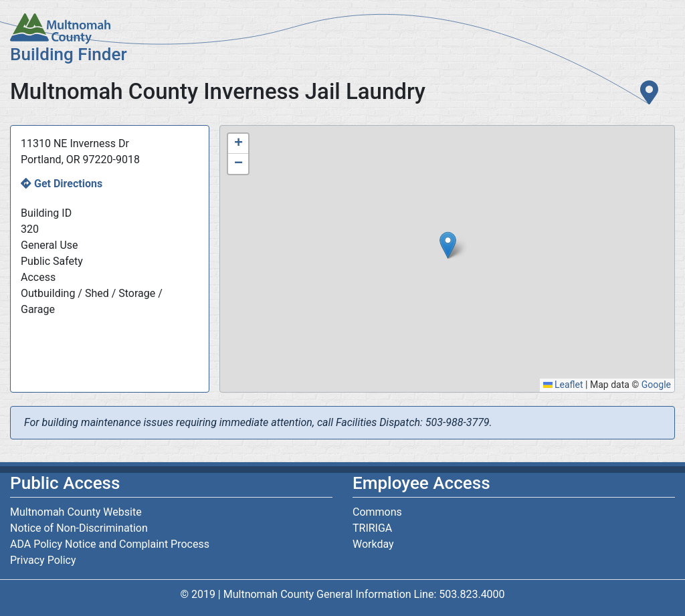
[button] (448, 245)
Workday (373, 544)
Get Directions (68, 184)
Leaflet (563, 385)
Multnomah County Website (76, 512)
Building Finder (69, 54)
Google (656, 385)
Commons (377, 512)
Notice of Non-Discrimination (79, 528)
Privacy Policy (43, 560)
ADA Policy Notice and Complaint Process (110, 544)
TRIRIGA (372, 528)
